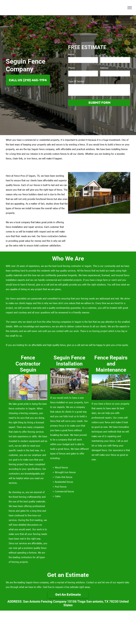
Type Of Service (76, 81)
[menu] (130, 8)
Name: (72, 54)
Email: (103, 54)
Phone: (72, 68)
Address (104, 68)
